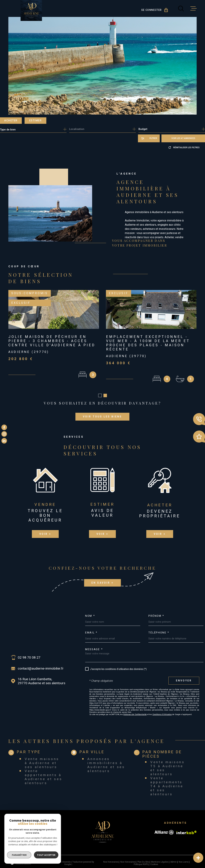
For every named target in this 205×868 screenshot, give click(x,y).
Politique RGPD (141, 860)
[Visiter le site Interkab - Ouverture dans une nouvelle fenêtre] (187, 828)
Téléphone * (159, 629)
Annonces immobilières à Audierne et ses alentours (106, 761)
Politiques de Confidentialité (135, 710)
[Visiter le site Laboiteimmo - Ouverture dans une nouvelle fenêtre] (21, 859)
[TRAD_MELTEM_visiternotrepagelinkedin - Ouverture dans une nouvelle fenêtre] (4, 441)
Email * (91, 629)
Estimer (36, 120)
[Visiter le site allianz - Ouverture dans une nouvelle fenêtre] (164, 828)
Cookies (154, 860)
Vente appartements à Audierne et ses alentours (43, 773)
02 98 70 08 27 (29, 653)
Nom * (90, 612)
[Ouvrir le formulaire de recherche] (149, 138)
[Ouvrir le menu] (194, 9)
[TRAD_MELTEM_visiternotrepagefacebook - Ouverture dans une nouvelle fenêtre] (4, 427)
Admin (173, 858)
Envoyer (184, 677)
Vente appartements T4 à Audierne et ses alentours (167, 782)
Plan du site (143, 858)
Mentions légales (160, 858)
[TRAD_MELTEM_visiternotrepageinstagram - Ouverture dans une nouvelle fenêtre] (4, 434)
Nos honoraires (111, 858)
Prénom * (156, 612)
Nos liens (183, 858)
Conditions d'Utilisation (162, 710)
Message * (94, 645)
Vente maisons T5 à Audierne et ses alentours (168, 764)
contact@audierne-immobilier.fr (41, 664)
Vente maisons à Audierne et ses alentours (42, 759)
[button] (100, 391)
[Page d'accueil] (31, 10)
